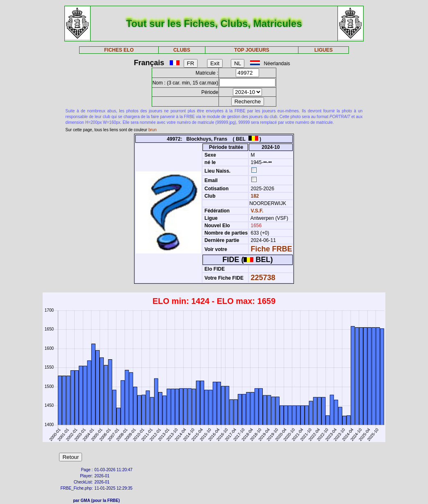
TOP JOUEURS (252, 50)
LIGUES (324, 50)
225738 (263, 278)
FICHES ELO (119, 50)
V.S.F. (257, 211)
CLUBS (182, 50)
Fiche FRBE (272, 249)
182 (254, 196)
